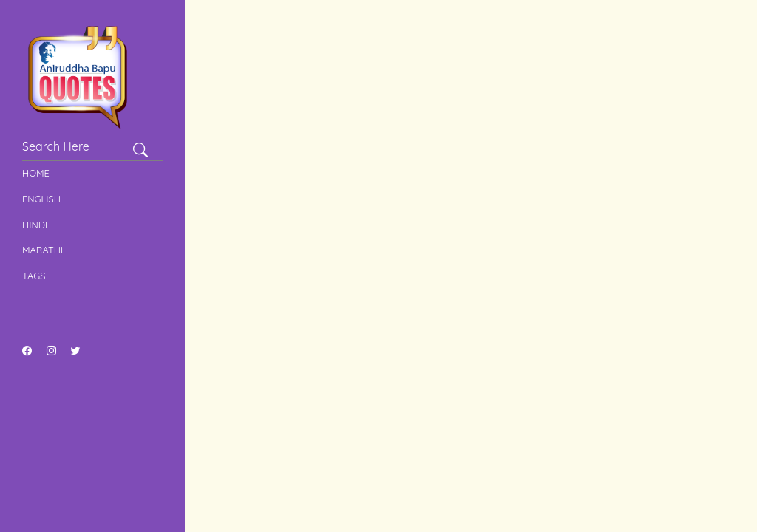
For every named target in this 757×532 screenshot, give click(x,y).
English (41, 199)
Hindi (35, 225)
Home (36, 173)
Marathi (43, 250)
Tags (34, 276)
